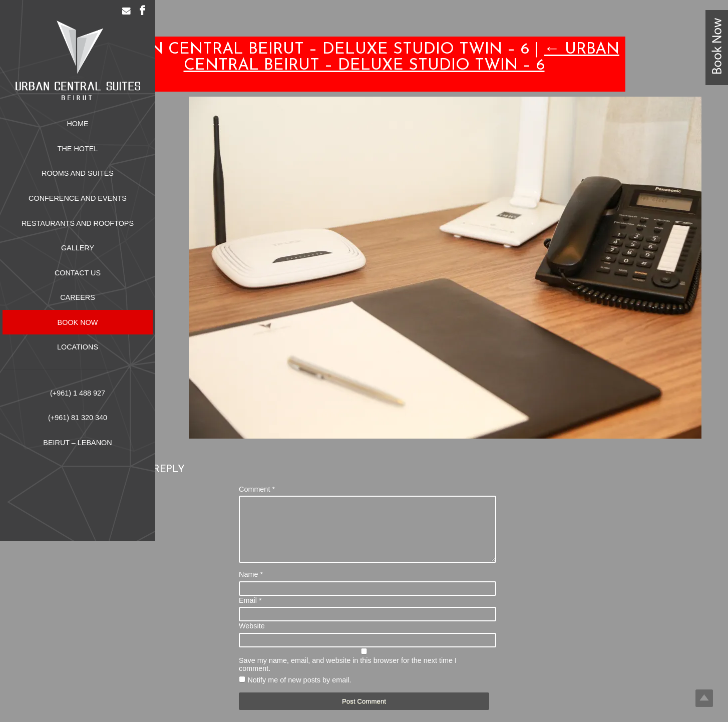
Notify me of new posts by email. (299, 692)
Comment (257, 489)
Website (252, 638)
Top (704, 698)
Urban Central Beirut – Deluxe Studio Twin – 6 (402, 58)
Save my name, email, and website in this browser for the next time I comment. (348, 676)
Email (250, 612)
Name (251, 586)
